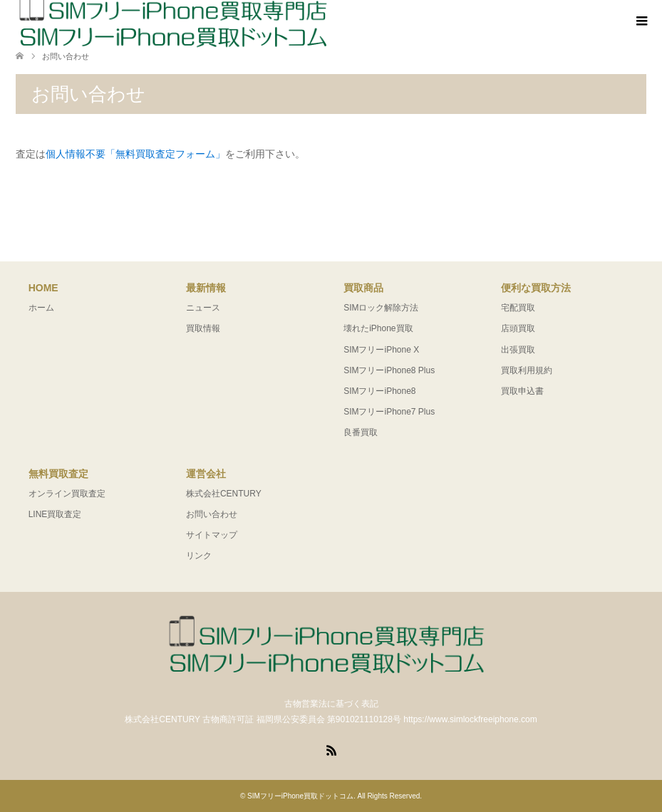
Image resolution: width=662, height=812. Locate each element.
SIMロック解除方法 (381, 308)
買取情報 (203, 328)
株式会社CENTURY (224, 494)
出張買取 (518, 350)
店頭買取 (518, 328)
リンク (199, 556)
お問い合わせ (212, 514)
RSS (331, 749)
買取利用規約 (527, 370)
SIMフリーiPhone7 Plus (389, 412)
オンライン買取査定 (67, 494)
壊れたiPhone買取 (378, 328)
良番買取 (361, 432)
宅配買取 (518, 308)
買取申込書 (522, 391)
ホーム (41, 308)
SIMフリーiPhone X (381, 350)
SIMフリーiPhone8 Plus (389, 370)
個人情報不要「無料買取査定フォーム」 (135, 154)
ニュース (203, 308)
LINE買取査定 (55, 514)
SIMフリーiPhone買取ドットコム (300, 796)
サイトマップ (212, 535)
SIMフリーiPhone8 (379, 391)
